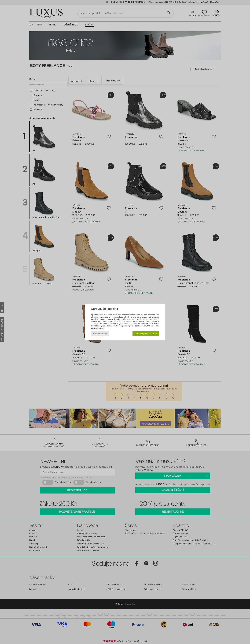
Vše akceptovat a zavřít (146, 334)
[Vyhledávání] (169, 13)
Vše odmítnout (100, 334)
